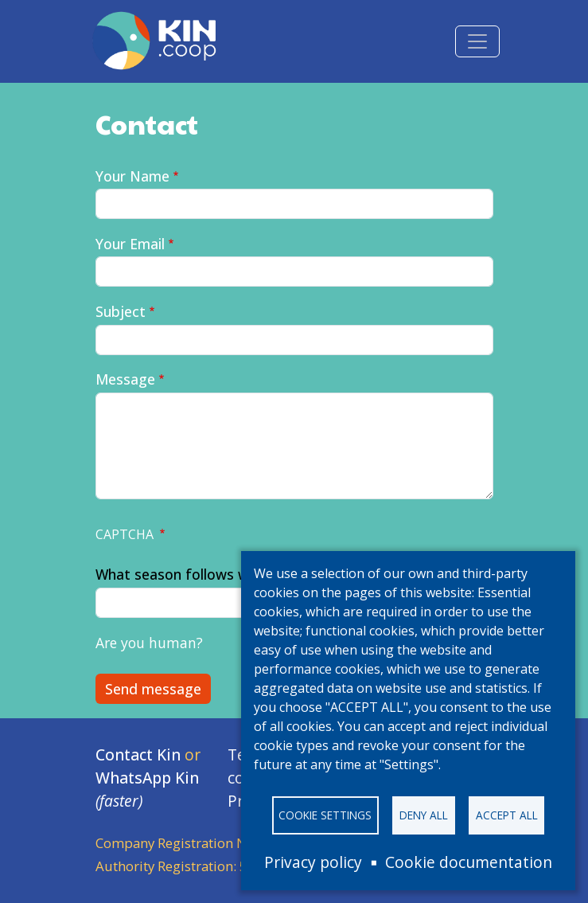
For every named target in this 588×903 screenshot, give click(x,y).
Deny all (424, 815)
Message (125, 379)
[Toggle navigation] (477, 41)
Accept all (507, 815)
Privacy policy (313, 862)
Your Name (132, 176)
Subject (121, 311)
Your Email (130, 244)
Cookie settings (325, 815)
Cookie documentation (469, 862)
